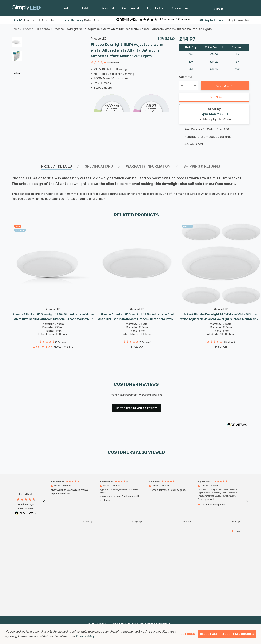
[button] (105, 63)
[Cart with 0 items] (238, 7)
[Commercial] (131, 9)
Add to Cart (225, 86)
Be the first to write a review (136, 408)
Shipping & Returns (202, 166)
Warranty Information (148, 166)
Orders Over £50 (85, 20)
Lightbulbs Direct (135, 624)
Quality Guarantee (224, 20)
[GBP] (247, 8)
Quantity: (185, 77)
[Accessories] (180, 9)
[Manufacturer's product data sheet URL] (214, 137)
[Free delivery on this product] (214, 130)
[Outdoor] (87, 9)
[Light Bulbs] (155, 9)
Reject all (209, 634)
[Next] (247, 27)
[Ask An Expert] (214, 144)
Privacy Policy (85, 636)
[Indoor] (68, 9)
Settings (188, 634)
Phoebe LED (99, 39)
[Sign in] (218, 7)
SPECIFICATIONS (99, 166)
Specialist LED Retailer (33, 20)
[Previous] (241, 27)
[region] (146, 502)
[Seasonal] (107, 9)
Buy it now (214, 97)
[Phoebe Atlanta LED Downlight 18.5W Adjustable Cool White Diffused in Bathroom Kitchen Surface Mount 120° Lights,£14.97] (137, 263)
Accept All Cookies (238, 634)
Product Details (56, 166)
